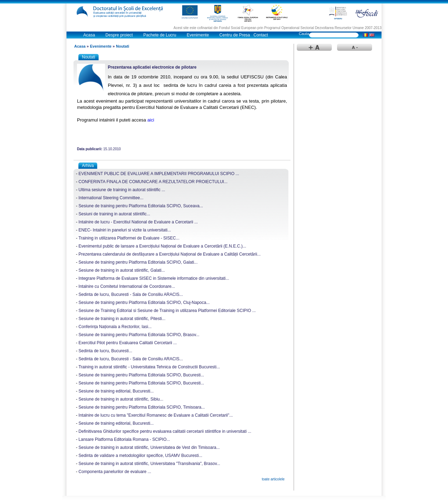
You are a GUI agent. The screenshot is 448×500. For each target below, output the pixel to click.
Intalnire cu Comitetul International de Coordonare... (127, 286)
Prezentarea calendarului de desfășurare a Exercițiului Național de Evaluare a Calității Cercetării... (169, 254)
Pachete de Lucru (160, 35)
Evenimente (198, 35)
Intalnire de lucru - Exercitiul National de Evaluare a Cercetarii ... (138, 222)
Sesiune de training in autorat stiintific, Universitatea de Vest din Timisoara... (149, 447)
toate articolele (273, 479)
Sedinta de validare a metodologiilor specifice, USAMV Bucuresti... (140, 456)
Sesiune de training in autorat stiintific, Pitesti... (122, 319)
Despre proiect (119, 35)
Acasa (89, 35)
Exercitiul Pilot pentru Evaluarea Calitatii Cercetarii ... (128, 343)
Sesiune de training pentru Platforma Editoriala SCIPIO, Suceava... (141, 206)
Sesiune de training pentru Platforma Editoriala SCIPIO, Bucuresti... (141, 375)
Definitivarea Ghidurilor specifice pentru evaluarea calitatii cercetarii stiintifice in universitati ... (165, 431)
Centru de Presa (235, 35)
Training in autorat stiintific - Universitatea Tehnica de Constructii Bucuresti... (149, 367)
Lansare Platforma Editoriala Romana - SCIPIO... (124, 439)
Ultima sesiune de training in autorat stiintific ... (122, 190)
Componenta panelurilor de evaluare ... (115, 472)
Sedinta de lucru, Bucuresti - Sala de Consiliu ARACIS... (131, 294)
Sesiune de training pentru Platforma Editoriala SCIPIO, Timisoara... (142, 407)
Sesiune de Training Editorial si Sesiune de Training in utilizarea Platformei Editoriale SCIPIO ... (167, 311)
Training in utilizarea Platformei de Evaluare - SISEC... (129, 238)
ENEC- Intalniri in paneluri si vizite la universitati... (125, 230)
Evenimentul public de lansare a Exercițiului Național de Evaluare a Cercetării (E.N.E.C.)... (162, 246)
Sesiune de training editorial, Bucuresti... (116, 391)
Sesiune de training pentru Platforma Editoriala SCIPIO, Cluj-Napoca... (144, 303)
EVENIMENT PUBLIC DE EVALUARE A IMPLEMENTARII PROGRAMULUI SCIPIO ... (159, 174)
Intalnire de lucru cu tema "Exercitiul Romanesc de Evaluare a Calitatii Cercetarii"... (156, 415)
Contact (261, 35)
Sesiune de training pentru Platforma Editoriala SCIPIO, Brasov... (139, 335)
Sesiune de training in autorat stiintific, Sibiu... (121, 399)
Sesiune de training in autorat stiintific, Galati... (122, 270)
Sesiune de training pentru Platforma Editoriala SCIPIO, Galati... (138, 262)
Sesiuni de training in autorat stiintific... (114, 214)
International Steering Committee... (111, 198)
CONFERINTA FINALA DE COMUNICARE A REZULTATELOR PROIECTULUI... (153, 182)
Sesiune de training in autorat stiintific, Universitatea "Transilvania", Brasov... (149, 464)
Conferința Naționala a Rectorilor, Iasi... (115, 327)
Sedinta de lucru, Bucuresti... (105, 351)
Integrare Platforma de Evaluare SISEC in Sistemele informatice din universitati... (154, 278)
